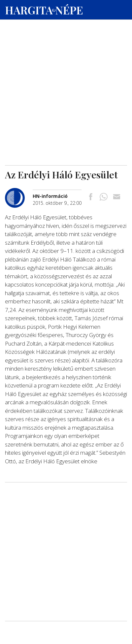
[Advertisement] (66, 63)
